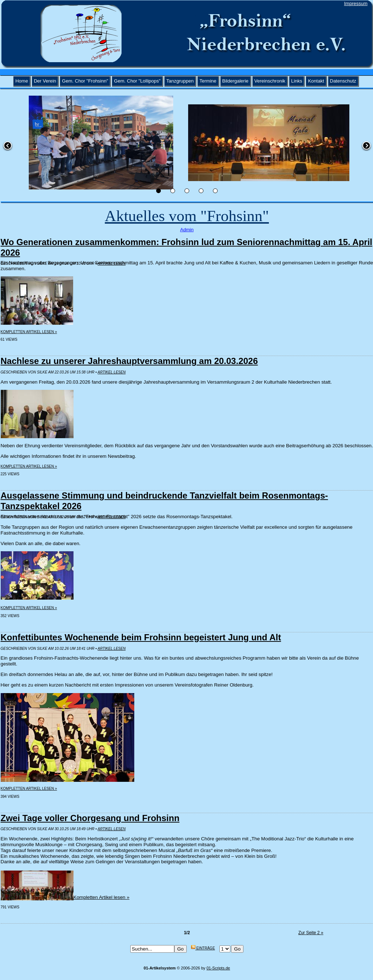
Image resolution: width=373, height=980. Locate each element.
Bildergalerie (235, 81)
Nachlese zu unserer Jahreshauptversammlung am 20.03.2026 (129, 361)
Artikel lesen (112, 372)
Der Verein (45, 81)
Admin (187, 230)
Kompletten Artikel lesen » (29, 332)
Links (297, 81)
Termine (208, 81)
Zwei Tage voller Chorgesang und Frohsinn (90, 818)
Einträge (203, 948)
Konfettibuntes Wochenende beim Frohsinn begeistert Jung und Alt (141, 637)
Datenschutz (343, 81)
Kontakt (316, 81)
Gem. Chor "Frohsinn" (85, 81)
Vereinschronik (270, 81)
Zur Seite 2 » (311, 933)
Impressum (356, 3)
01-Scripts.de (218, 968)
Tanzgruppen (180, 81)
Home (22, 81)
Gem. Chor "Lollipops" (137, 81)
